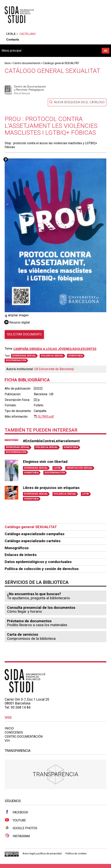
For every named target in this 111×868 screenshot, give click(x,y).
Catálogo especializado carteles (33, 541)
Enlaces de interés (21, 555)
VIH (7, 741)
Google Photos (21, 828)
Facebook (16, 812)
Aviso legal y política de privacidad (42, 853)
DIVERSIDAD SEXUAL (24, 356)
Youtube (15, 820)
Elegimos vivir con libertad (45, 462)
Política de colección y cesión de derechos (42, 569)
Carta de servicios (23, 634)
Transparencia (55, 774)
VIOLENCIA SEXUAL (52, 356)
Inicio (8, 63)
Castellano (28, 34)
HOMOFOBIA (76, 356)
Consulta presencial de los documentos (41, 608)
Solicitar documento (24, 334)
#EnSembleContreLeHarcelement (51, 441)
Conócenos (14, 732)
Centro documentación (27, 63)
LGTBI (57, 468)
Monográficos (17, 548)
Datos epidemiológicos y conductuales (38, 562)
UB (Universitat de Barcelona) (54, 369)
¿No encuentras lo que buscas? (34, 594)
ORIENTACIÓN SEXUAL (80, 468)
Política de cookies (76, 853)
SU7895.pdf (46, 417)
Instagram (17, 836)
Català (11, 34)
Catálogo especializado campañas (35, 534)
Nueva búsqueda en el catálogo (79, 102)
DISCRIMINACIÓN (16, 360)
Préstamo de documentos (29, 621)
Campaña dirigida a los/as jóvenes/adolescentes (55, 349)
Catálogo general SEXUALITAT (61, 63)
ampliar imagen (17, 315)
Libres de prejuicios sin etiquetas (51, 488)
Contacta (13, 40)
